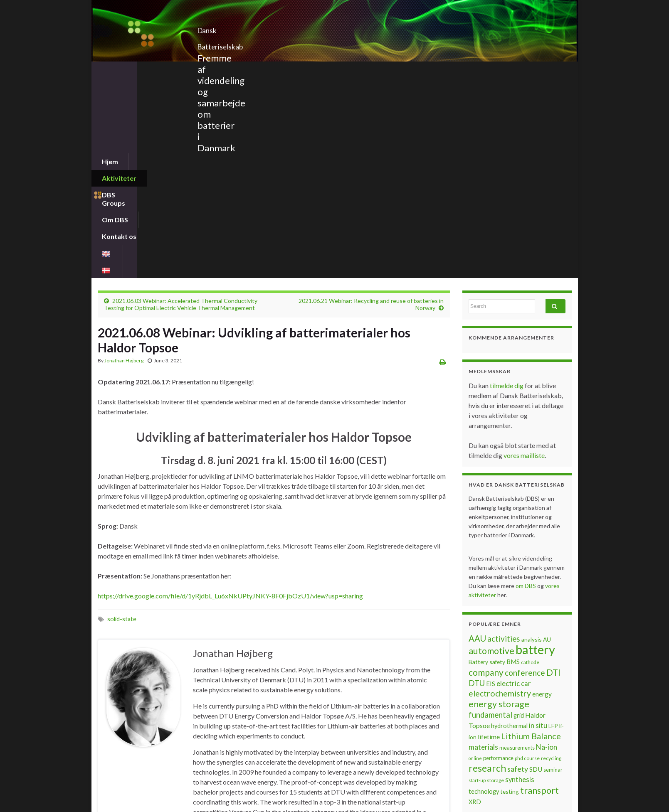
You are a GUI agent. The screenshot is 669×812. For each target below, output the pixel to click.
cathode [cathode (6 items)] (530, 462)
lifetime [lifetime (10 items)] (489, 537)
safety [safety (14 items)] (518, 569)
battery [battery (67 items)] (535, 449)
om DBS (526, 386)
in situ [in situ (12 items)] (538, 526)
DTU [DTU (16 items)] (477, 483)
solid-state (122, 419)
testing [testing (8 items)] (510, 592)
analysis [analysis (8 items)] (532, 439)
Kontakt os (319, 70)
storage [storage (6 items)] (495, 580)
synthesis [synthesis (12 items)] (520, 580)
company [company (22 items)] (486, 472)
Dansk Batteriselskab (254, 28)
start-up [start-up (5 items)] (477, 580)
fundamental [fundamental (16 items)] (490, 515)
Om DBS (267, 70)
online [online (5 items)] (475, 558)
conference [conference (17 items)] (525, 473)
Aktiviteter (157, 70)
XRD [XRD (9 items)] (475, 602)
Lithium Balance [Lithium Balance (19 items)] (531, 536)
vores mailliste (524, 255)
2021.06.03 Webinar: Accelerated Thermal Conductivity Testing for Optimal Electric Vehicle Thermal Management (181, 104)
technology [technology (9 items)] (484, 592)
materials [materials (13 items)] (483, 547)
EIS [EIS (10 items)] (491, 484)
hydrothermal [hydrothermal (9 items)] (509, 526)
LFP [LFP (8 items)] (553, 526)
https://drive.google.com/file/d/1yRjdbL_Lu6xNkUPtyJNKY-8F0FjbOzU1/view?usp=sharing (230, 396)
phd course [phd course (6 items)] (527, 558)
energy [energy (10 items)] (542, 494)
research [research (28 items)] (487, 568)
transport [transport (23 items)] (539, 591)
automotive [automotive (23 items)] (491, 451)
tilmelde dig (507, 186)
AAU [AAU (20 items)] (477, 438)
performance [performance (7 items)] (498, 558)
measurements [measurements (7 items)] (517, 548)
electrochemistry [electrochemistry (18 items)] (500, 493)
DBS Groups (214, 70)
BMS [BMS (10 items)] (513, 462)
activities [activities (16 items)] (504, 439)
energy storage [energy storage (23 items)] (499, 504)
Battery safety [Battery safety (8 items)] (487, 462)
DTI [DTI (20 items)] (553, 472)
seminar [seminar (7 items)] (553, 570)
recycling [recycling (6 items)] (551, 558)
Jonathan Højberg (124, 161)
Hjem (110, 70)
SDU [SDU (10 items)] (536, 569)
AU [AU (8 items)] (547, 439)
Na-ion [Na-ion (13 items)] (547, 547)
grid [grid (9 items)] (519, 515)
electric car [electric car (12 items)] (514, 484)
